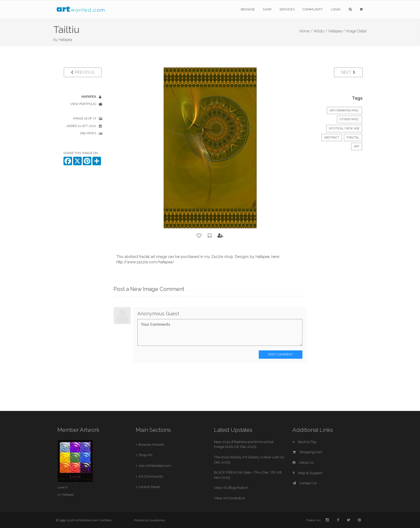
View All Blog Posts (231, 488)
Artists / (320, 31)
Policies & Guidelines (150, 520)
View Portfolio (83, 104)
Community (313, 9)
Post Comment (281, 354)
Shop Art (145, 455)
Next (348, 72)
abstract (332, 138)
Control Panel (149, 487)
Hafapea (65, 40)
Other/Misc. (350, 119)
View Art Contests (229, 498)
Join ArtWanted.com (155, 466)
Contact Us (305, 483)
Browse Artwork (151, 445)
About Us (303, 463)
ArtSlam (106, 520)
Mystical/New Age (344, 128)
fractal (353, 138)
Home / (306, 31)
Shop (267, 9)
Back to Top (304, 442)
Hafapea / (337, 31)
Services (287, 9)
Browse (248, 9)
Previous (83, 72)
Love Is (62, 487)
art (357, 146)
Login (336, 9)
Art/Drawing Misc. (344, 111)
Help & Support (307, 473)
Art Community (151, 476)
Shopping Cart (307, 452)
